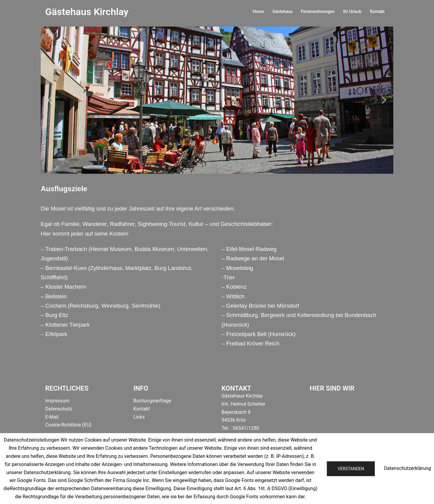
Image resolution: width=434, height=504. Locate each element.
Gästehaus (283, 11)
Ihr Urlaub (352, 11)
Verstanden (351, 469)
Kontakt (377, 11)
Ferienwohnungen (318, 11)
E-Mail (52, 417)
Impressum (57, 401)
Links (139, 417)
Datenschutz (59, 409)
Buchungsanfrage (152, 401)
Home (258, 11)
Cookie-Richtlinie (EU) (68, 425)
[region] (217, 100)
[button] (50, 100)
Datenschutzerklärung (407, 468)
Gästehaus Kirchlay (87, 12)
